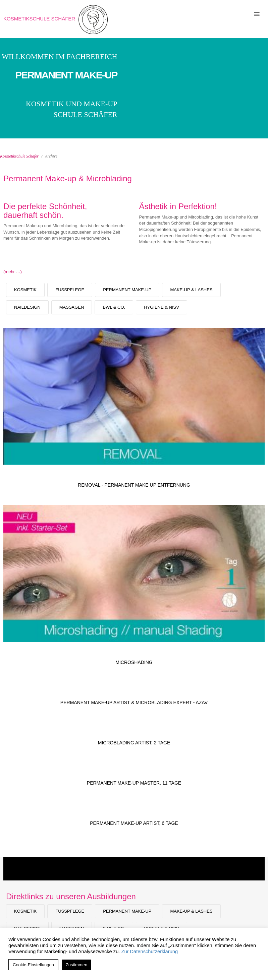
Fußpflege (70, 290)
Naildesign (27, 307)
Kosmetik (25, 290)
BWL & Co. (114, 307)
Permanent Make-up (127, 290)
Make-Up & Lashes (191, 290)
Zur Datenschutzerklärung (149, 952)
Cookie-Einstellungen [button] (33, 965)
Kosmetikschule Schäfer (39, 19)
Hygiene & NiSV (162, 307)
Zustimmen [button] (76, 965)
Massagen (72, 307)
